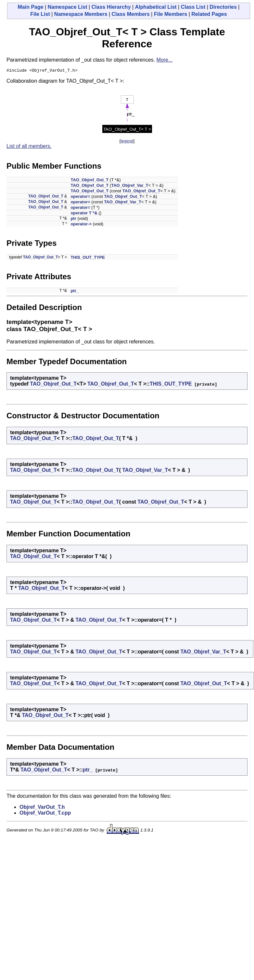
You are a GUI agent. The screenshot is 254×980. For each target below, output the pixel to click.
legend (127, 142)
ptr (73, 219)
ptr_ (75, 292)
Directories (223, 7)
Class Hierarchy (111, 7)
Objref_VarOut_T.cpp (45, 814)
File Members (171, 14)
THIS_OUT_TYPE (88, 258)
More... (165, 60)
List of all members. (29, 147)
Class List (193, 7)
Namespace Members (81, 14)
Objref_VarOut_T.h (42, 808)
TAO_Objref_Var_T (130, 186)
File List (40, 14)
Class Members (131, 14)
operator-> (81, 225)
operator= (80, 197)
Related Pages (209, 14)
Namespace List (68, 7)
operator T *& (84, 214)
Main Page (30, 7)
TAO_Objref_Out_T (89, 181)
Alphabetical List (156, 7)
